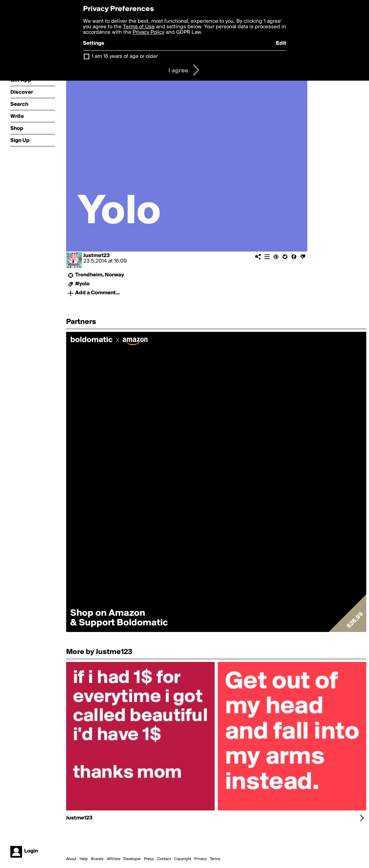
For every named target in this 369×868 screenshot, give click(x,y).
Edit (281, 43)
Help (84, 859)
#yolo (82, 284)
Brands (97, 859)
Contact (164, 859)
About (71, 859)
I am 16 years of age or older (125, 57)
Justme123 (97, 256)
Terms (215, 859)
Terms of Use (139, 27)
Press (149, 859)
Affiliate (114, 859)
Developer (132, 859)
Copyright (183, 859)
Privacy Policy (148, 32)
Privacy (201, 859)
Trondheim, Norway (100, 275)
